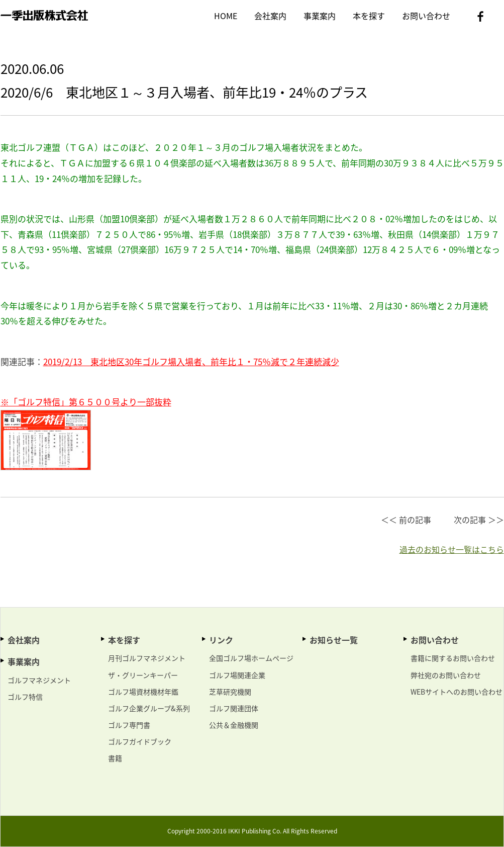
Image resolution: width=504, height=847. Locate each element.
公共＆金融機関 (234, 725)
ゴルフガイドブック (140, 741)
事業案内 (320, 16)
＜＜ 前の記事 (406, 520)
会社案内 (270, 16)
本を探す (369, 16)
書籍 (115, 758)
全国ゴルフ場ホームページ (251, 658)
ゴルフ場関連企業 (237, 675)
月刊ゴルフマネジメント (147, 658)
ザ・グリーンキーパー (143, 675)
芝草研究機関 (230, 692)
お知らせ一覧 (334, 640)
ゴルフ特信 (25, 697)
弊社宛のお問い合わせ (446, 675)
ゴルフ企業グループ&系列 (149, 708)
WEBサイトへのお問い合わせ (457, 692)
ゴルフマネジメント (39, 680)
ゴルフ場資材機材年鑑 (143, 692)
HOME (226, 16)
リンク (221, 640)
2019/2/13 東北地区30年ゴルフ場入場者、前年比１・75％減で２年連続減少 (191, 361)
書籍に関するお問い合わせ (453, 658)
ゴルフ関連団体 (234, 708)
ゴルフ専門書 (129, 725)
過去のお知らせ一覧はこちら (452, 549)
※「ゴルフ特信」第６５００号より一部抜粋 (86, 402)
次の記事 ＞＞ (479, 520)
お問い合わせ (426, 16)
